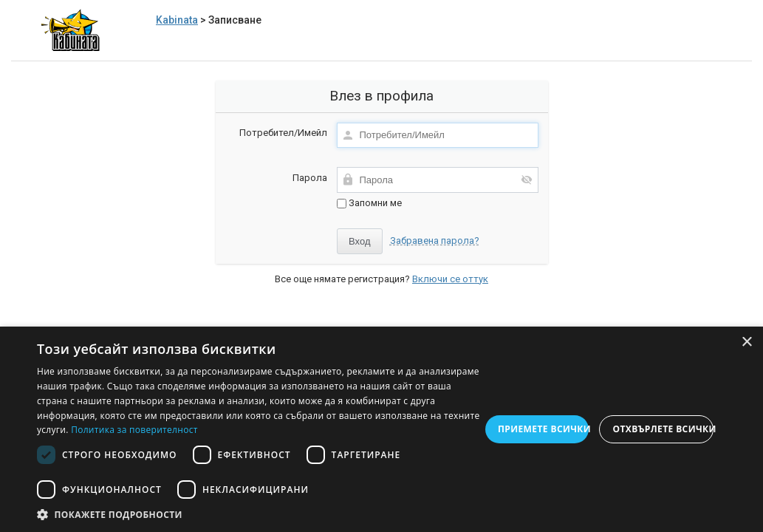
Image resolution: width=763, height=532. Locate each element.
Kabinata (177, 20)
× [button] (746, 342)
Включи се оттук (450, 279)
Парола (310, 178)
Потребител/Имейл (283, 133)
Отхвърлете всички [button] (663, 429)
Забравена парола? (435, 241)
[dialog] (381, 429)
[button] (259, 514)
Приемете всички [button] (544, 429)
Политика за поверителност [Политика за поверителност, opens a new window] (134, 430)
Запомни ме (369, 203)
